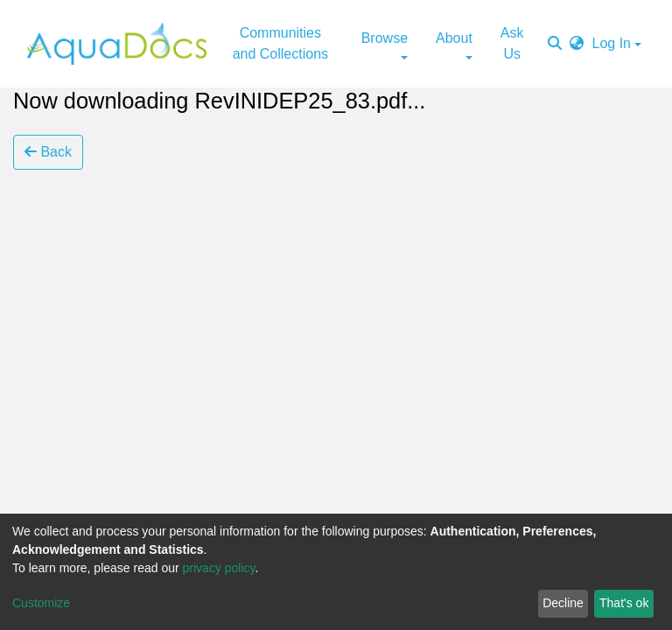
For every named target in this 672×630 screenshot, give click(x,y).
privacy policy (219, 568)
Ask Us (512, 43)
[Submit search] (555, 44)
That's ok (624, 603)
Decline (563, 603)
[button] (577, 44)
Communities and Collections (280, 43)
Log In (612, 43)
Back (48, 152)
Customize (41, 603)
